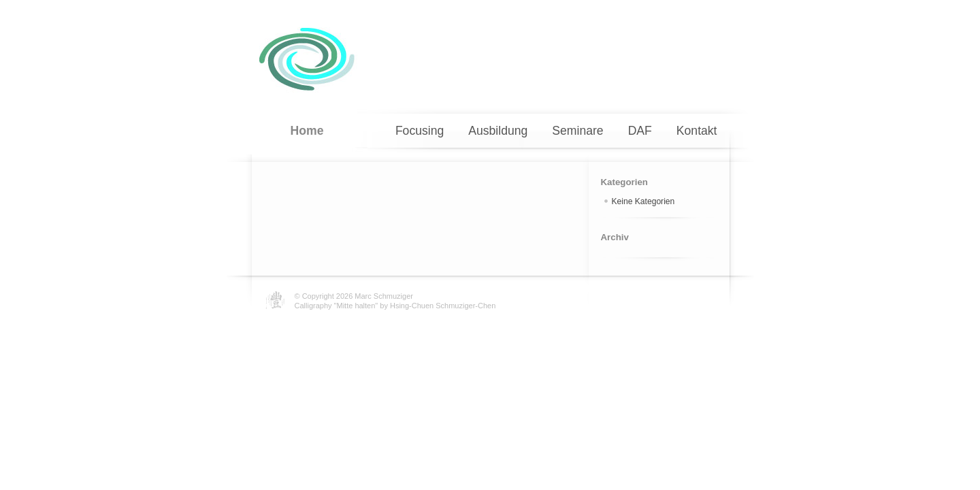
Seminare (577, 131)
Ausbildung (498, 131)
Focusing (420, 131)
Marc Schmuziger (384, 296)
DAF (640, 131)
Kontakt (697, 131)
